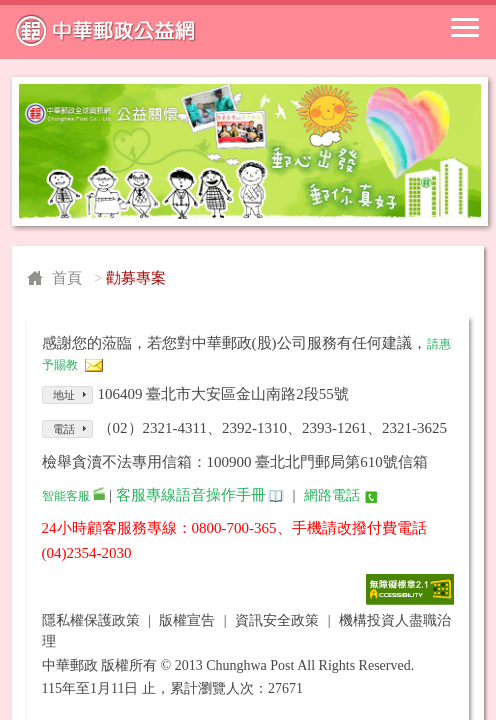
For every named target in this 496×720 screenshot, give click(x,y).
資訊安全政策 (277, 620)
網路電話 (332, 495)
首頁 (67, 278)
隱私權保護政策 (91, 620)
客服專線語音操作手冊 (191, 495)
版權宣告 (187, 620)
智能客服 (66, 496)
